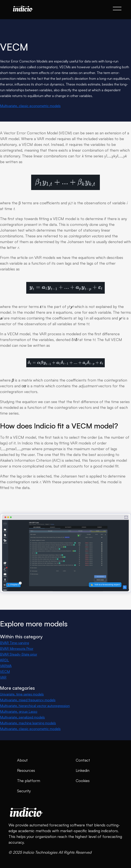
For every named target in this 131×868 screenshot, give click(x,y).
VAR (3, 677)
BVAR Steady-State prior (19, 654)
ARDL (4, 660)
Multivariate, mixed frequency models (28, 700)
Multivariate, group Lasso (19, 711)
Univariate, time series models (22, 694)
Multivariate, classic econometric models (30, 106)
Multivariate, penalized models (22, 717)
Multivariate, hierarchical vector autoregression (35, 706)
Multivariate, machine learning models (28, 723)
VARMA (6, 666)
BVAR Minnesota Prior (17, 649)
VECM (5, 672)
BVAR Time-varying (15, 643)
